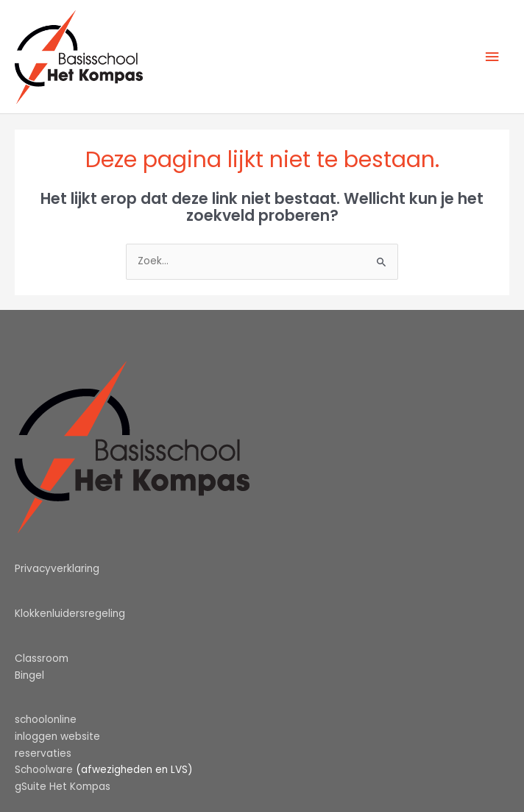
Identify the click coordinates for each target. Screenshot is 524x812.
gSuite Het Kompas (63, 787)
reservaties (43, 753)
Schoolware (44, 770)
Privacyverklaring (57, 569)
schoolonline (46, 720)
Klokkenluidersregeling (70, 614)
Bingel (29, 675)
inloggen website (57, 737)
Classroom (42, 659)
